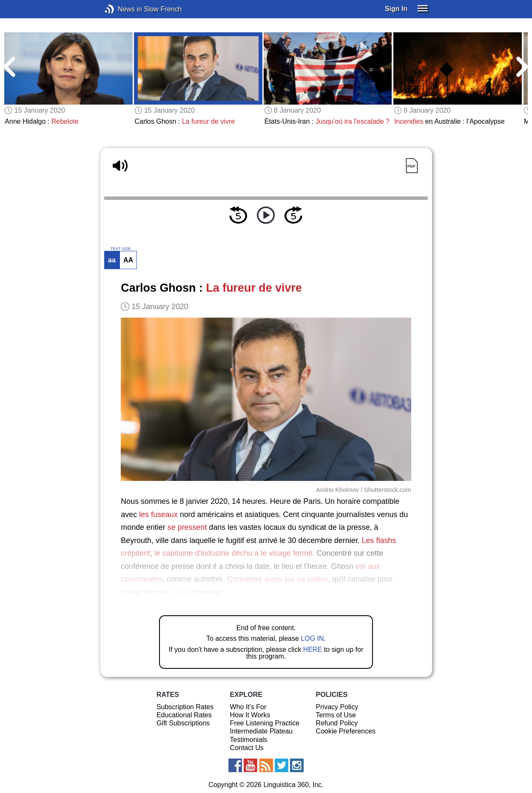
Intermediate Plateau (262, 731)
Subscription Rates (185, 707)
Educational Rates (184, 715)
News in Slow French (122, 9)
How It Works (250, 715)
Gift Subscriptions (183, 723)
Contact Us (247, 748)
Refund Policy (337, 723)
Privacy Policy (337, 707)
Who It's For (248, 707)
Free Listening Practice (265, 723)
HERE (313, 649)
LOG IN (312, 638)
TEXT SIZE (120, 249)
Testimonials (249, 740)
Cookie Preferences (346, 731)
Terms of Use (336, 715)
